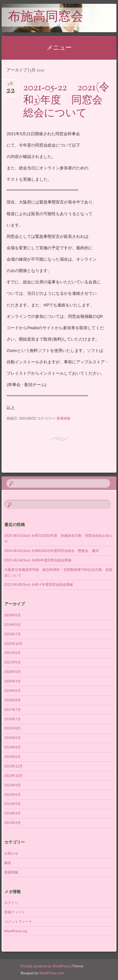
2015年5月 (13, 738)
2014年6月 (13, 747)
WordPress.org (16, 931)
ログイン (11, 903)
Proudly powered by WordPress (45, 966)
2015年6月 (13, 728)
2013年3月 (13, 823)
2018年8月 (13, 700)
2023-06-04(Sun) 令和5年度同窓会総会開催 (38, 560)
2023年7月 (13, 634)
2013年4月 (13, 813)
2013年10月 (14, 776)
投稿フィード (15, 912)
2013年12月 (14, 766)
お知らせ (11, 853)
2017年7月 (13, 710)
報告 (8, 863)
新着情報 (64, 418)
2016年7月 (13, 719)
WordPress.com (52, 973)
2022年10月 (14, 644)
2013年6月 (13, 795)
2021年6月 (13, 653)
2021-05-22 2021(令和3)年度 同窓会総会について (66, 101)
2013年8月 (13, 785)
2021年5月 (13, 662)
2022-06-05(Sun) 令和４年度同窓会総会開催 (39, 584)
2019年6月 (13, 691)
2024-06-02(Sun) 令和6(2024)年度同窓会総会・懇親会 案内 (52, 551)
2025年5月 (13, 615)
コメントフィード (18, 922)
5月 (10, 86)
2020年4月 (13, 681)
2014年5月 (13, 757)
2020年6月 (13, 672)
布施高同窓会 (46, 18)
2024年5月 (13, 625)
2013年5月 (13, 804)
